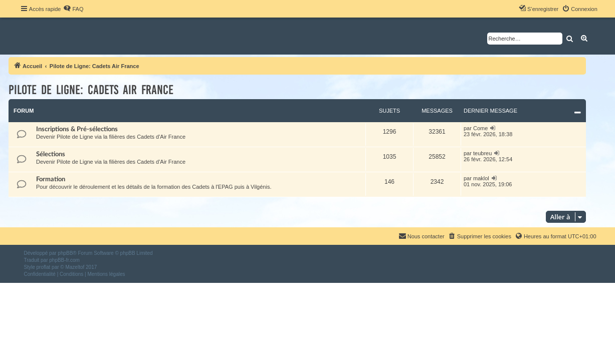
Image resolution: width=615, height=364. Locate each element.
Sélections (51, 154)
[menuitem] (73, 9)
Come (480, 128)
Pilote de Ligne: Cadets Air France (91, 90)
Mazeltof (75, 267)
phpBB (65, 253)
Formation (51, 179)
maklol (481, 178)
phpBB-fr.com (64, 260)
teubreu (482, 153)
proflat (44, 267)
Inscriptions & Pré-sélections (77, 129)
